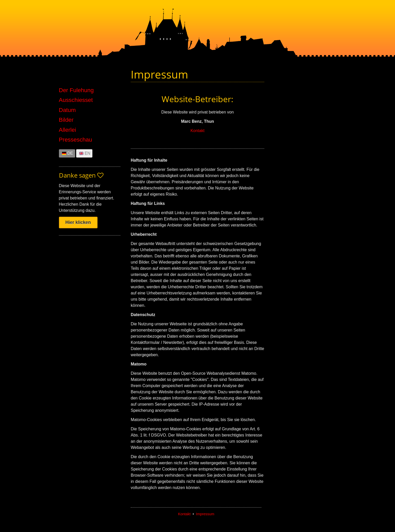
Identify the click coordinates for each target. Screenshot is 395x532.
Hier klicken (78, 222)
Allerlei (68, 130)
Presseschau (76, 140)
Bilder (66, 120)
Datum (67, 110)
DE (70, 153)
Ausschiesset (76, 100)
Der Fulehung (76, 90)
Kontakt (197, 131)
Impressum (205, 514)
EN (87, 153)
